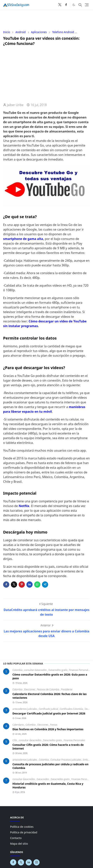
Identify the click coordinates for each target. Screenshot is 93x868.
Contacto (16, 838)
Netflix (24, 506)
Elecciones (30, 689)
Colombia (18, 670)
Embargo (88, 760)
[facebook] (66, 5)
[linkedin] (29, 862)
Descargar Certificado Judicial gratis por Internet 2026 (49, 713)
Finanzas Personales (80, 670)
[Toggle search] (80, 5)
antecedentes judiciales (25, 709)
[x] (60, 5)
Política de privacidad (24, 832)
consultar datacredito (36, 670)
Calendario (18, 725)
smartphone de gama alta (23, 239)
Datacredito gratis (58, 670)
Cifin (15, 740)
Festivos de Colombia (48, 689)
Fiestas (54, 725)
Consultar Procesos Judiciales (66, 760)
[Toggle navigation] (87, 5)
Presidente (67, 689)
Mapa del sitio (19, 844)
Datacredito (43, 779)
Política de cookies (22, 827)
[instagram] (37, 862)
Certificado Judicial (49, 709)
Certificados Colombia (72, 709)
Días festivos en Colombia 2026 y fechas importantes (48, 729)
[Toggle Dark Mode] (74, 5)
